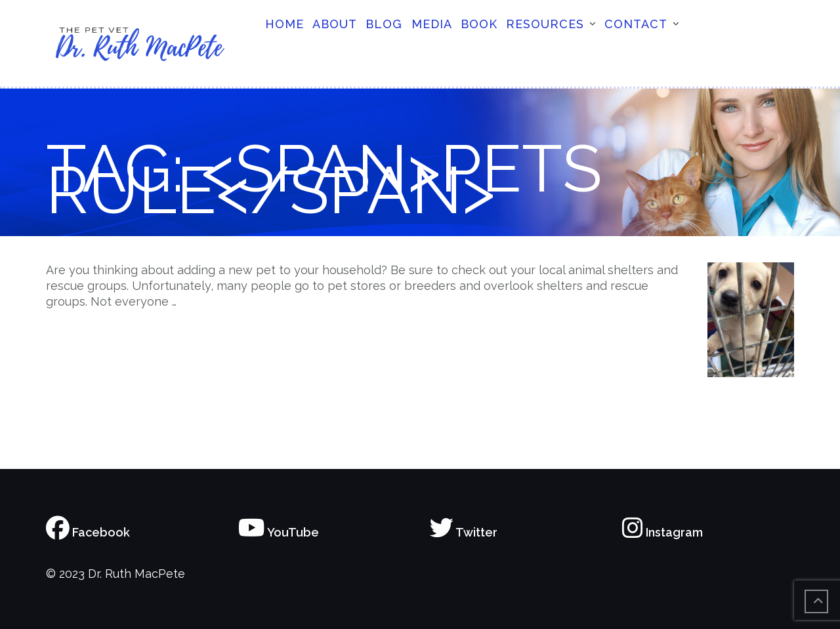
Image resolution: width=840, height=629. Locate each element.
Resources (545, 24)
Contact (636, 24)
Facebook (88, 532)
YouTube (279, 532)
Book (479, 24)
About (335, 24)
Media (432, 24)
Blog (384, 24)
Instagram (662, 532)
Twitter (464, 532)
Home (284, 24)
